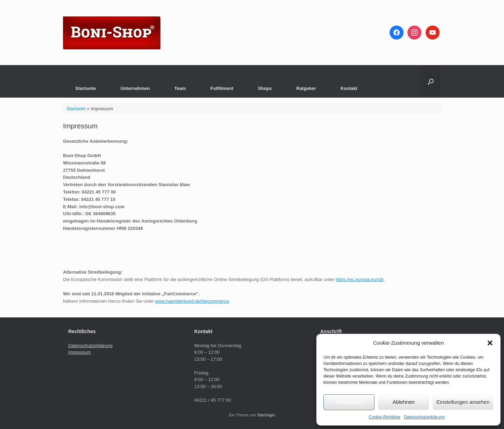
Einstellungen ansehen (463, 402)
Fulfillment (222, 88)
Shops (265, 88)
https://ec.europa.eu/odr (360, 279)
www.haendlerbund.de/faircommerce (192, 301)
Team (180, 88)
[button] (490, 343)
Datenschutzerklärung (424, 417)
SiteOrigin (266, 415)
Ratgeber (306, 88)
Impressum (79, 352)
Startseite (86, 88)
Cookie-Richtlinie (385, 417)
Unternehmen (135, 88)
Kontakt (349, 88)
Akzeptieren (349, 402)
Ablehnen (403, 402)
